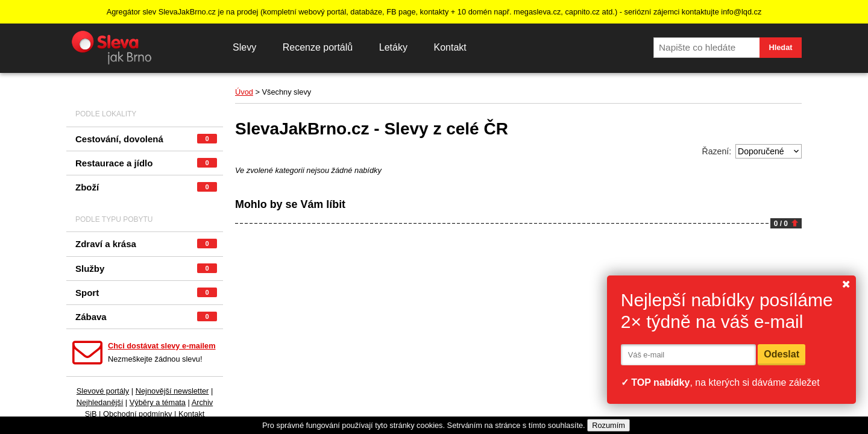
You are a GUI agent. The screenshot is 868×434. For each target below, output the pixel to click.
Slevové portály (103, 391)
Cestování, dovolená (146, 139)
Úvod (244, 92)
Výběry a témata (158, 402)
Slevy (244, 47)
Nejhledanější (100, 402)
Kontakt (450, 47)
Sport (146, 293)
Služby (146, 269)
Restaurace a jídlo (146, 163)
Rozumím (609, 425)
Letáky (393, 47)
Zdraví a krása (146, 244)
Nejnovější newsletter (172, 391)
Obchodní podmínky (138, 414)
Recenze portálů (318, 47)
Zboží (146, 187)
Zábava (146, 317)
